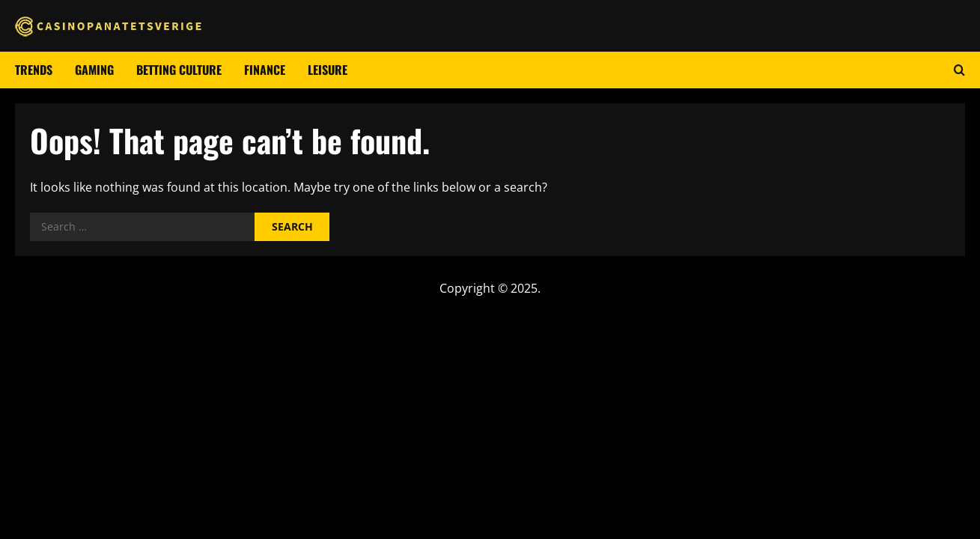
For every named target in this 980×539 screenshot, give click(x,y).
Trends (34, 70)
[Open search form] (959, 70)
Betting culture (179, 70)
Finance (265, 70)
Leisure (328, 70)
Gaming (94, 70)
